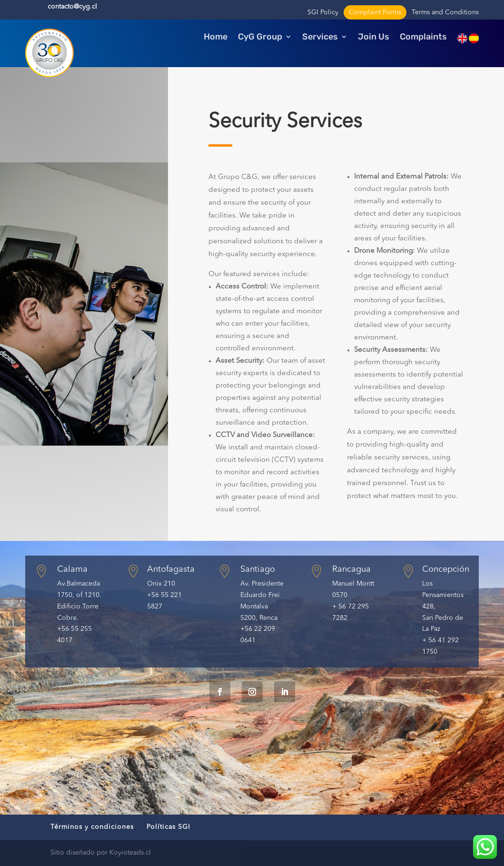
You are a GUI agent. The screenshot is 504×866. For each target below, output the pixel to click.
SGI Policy (323, 12)
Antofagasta (171, 569)
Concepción (446, 569)
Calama (72, 569)
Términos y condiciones (92, 827)
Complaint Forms (375, 12)
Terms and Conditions (445, 12)
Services (320, 38)
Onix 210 (161, 584)
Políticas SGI (168, 827)
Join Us (374, 38)
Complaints (423, 38)
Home (216, 38)
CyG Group (260, 38)
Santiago (258, 569)
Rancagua (351, 569)
